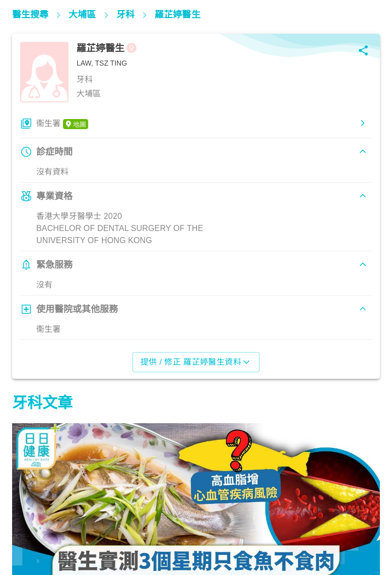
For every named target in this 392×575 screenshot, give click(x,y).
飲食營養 (32, 531)
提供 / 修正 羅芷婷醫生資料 (196, 362)
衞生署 (62, 124)
